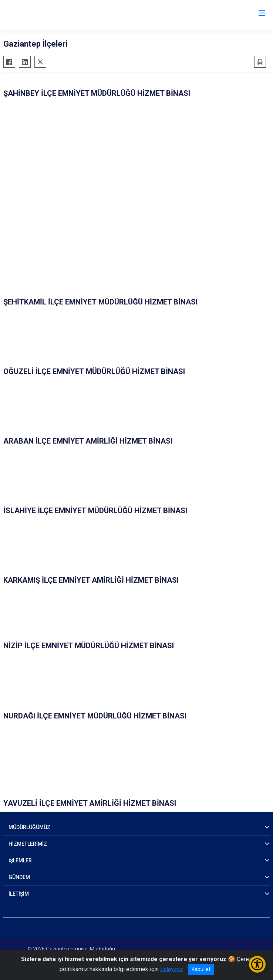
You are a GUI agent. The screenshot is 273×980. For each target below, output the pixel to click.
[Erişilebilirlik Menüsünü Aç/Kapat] (257, 964)
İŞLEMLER (20, 861)
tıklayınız (172, 969)
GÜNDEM (19, 877)
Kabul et (201, 969)
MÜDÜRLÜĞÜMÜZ (29, 827)
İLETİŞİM (19, 894)
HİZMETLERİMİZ (28, 844)
